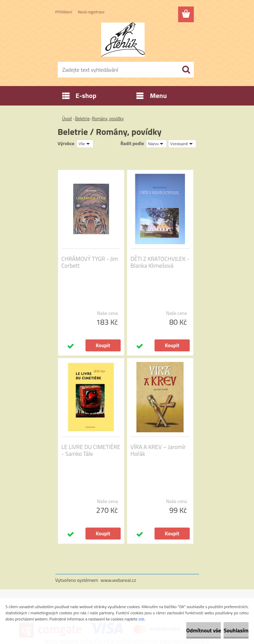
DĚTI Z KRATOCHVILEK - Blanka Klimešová (160, 262)
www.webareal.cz (118, 580)
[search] (186, 70)
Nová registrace (91, 12)
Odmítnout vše (204, 630)
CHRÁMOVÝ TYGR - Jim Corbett (90, 262)
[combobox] (156, 144)
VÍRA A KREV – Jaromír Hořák (158, 450)
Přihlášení (64, 12)
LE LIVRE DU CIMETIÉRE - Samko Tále (91, 450)
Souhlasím (236, 630)
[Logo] (123, 40)
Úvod (67, 118)
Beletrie (83, 118)
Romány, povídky (108, 118)
